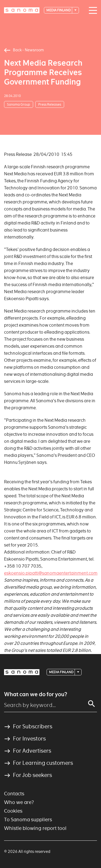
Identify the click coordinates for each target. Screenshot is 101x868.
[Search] (92, 704)
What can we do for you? (36, 694)
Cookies (13, 811)
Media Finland (59, 10)
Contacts (14, 794)
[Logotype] (22, 10)
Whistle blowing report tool (35, 828)
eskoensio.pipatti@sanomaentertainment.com (51, 573)
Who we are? (19, 802)
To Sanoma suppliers (28, 820)
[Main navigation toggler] (92, 11)
